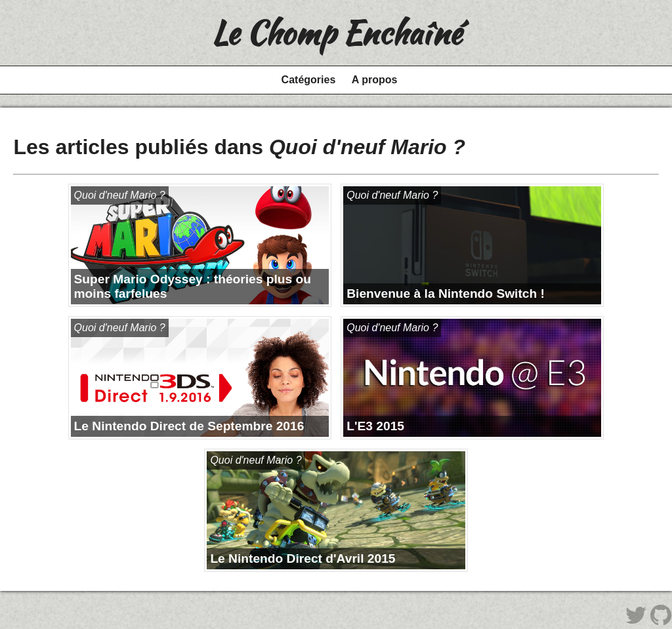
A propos (375, 80)
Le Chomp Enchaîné (336, 33)
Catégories (309, 80)
